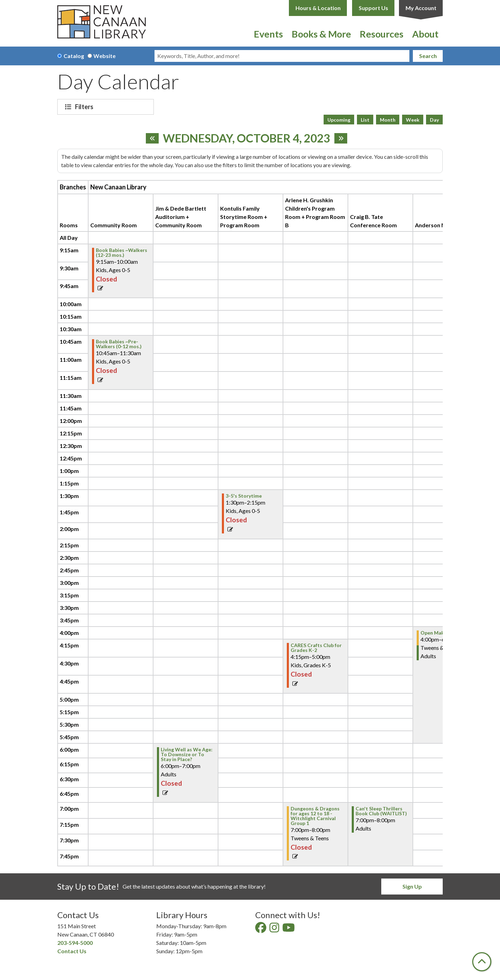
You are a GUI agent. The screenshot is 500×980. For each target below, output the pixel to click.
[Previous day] (152, 138)
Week (413, 120)
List (365, 120)
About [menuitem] (425, 34)
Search (428, 56)
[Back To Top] (482, 962)
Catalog (74, 56)
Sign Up (412, 886)
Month (388, 120)
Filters (85, 107)
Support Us (373, 8)
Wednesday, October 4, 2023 (247, 138)
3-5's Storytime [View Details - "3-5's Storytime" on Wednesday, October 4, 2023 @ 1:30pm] (244, 496)
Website (105, 56)
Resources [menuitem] (382, 34)
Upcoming (339, 120)
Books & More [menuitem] (321, 34)
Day (434, 120)
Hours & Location (318, 8)
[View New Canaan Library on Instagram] (275, 929)
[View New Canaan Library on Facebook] (261, 929)
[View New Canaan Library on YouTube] (289, 929)
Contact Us (72, 951)
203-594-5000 (75, 943)
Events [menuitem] (268, 34)
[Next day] (341, 138)
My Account (421, 8)
